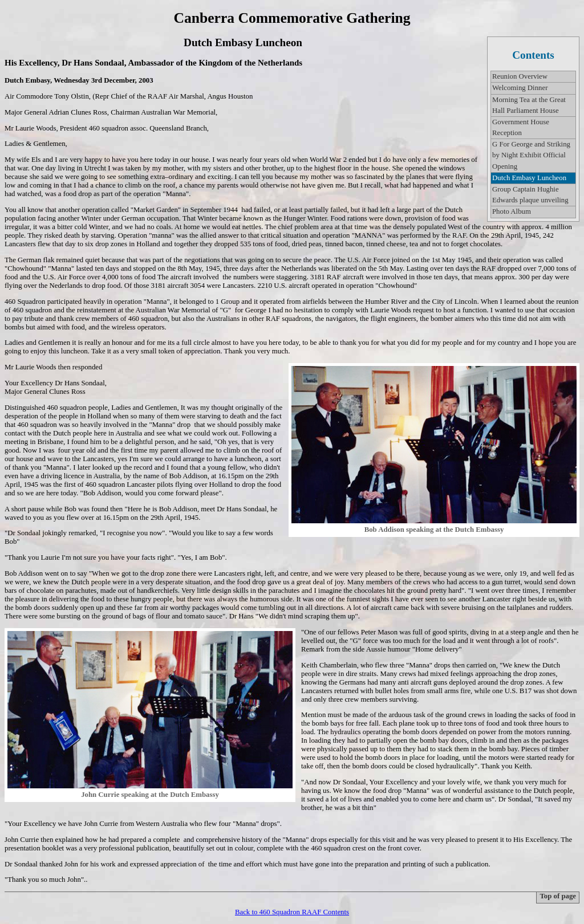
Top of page (558, 896)
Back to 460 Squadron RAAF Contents (292, 912)
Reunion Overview (520, 76)
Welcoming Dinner (520, 88)
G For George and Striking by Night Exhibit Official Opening (531, 155)
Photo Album (512, 211)
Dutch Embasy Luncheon (529, 178)
